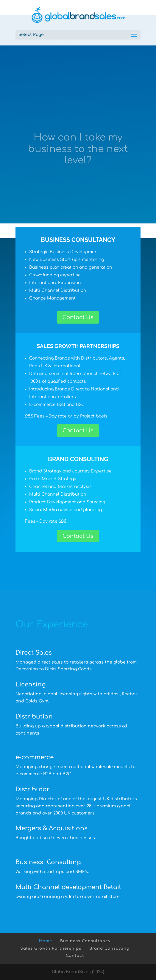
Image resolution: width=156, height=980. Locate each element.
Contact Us (78, 317)
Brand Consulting (109, 949)
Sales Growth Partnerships (51, 949)
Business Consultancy (85, 941)
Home (46, 941)
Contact (75, 956)
